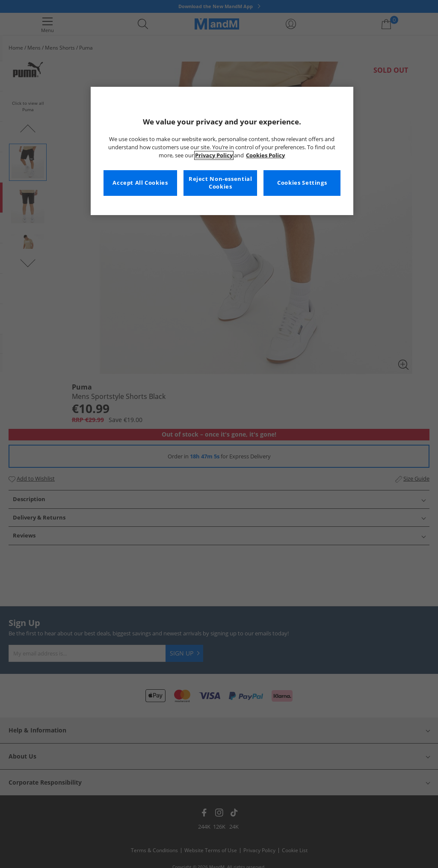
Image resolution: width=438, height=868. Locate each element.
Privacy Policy (214, 155)
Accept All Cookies (140, 183)
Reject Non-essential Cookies (220, 183)
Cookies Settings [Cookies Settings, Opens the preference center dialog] (302, 183)
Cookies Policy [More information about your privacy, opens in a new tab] (265, 155)
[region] (222, 151)
